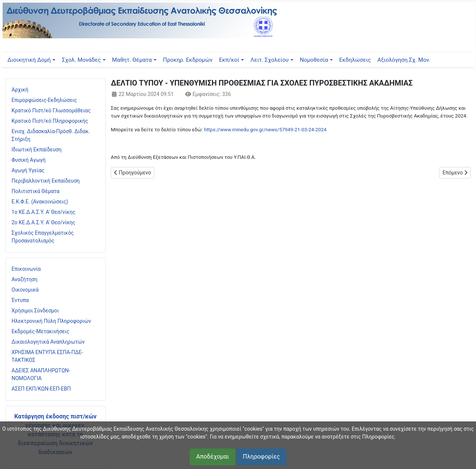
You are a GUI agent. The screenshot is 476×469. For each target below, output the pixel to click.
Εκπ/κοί (229, 60)
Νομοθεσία (314, 60)
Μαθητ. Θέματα (132, 60)
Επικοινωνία (26, 269)
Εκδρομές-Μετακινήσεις (41, 331)
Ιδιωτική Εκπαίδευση (36, 150)
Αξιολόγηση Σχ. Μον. (404, 60)
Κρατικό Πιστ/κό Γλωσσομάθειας (51, 110)
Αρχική (20, 90)
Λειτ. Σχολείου (270, 60)
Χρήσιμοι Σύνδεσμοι (35, 311)
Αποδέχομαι (212, 457)
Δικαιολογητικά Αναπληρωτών (48, 342)
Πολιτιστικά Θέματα (36, 191)
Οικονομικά (25, 290)
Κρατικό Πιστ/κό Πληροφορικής (50, 121)
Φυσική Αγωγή (29, 160)
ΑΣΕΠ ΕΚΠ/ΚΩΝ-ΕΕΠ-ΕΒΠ (41, 389)
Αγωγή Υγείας (28, 170)
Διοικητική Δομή (29, 60)
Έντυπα (20, 300)
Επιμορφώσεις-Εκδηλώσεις (44, 100)
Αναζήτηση (25, 279)
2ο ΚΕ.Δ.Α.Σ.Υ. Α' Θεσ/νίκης (44, 222)
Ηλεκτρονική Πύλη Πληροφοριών (51, 321)
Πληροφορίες (261, 457)
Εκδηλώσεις (355, 60)
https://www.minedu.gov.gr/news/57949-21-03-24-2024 (265, 130)
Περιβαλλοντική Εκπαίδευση (46, 181)
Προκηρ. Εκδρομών (188, 60)
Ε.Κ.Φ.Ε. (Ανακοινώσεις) (40, 202)
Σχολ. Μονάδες (82, 60)
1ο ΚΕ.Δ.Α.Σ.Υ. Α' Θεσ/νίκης (44, 212)
